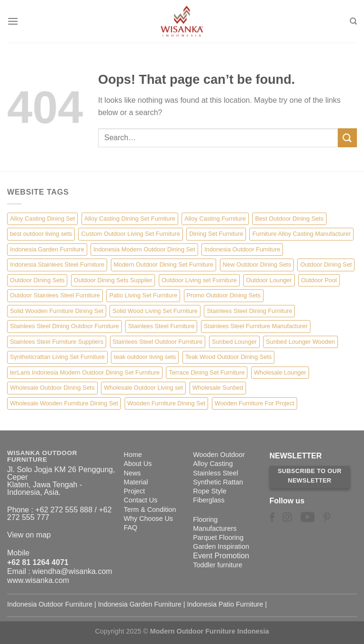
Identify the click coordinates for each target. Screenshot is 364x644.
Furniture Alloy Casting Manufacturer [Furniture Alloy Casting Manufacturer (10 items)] (301, 234)
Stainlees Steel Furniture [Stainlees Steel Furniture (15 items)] (161, 326)
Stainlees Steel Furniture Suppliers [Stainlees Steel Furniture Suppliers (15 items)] (57, 342)
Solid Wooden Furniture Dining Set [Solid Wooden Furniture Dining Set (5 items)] (57, 311)
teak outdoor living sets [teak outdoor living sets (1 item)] (145, 357)
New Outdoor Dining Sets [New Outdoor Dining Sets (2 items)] (257, 264)
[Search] (353, 21)
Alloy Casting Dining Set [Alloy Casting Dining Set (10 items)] (42, 219)
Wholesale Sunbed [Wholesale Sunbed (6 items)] (218, 388)
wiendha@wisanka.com (72, 571)
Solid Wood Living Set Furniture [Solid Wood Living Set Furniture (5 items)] (155, 311)
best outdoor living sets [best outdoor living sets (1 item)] (41, 234)
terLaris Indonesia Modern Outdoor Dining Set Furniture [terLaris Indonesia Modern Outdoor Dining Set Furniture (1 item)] (85, 372)
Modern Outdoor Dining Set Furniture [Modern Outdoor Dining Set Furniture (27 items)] (164, 264)
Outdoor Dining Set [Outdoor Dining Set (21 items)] (326, 264)
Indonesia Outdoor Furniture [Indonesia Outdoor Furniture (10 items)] (242, 249)
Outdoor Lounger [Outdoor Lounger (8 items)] (269, 280)
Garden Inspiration (221, 546)
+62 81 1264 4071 (38, 562)
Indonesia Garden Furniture (140, 604)
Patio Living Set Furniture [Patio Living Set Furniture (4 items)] (143, 295)
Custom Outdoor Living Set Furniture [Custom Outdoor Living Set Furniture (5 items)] (130, 234)
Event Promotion (221, 556)
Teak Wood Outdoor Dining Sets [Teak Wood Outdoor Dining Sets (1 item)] (229, 357)
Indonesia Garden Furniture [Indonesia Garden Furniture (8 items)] (47, 249)
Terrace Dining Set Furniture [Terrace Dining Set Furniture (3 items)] (207, 372)
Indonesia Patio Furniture (225, 604)
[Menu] (13, 21)
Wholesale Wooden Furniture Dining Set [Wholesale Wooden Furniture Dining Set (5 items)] (64, 403)
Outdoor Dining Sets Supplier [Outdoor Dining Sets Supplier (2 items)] (113, 280)
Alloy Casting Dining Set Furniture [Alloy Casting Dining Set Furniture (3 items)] (130, 219)
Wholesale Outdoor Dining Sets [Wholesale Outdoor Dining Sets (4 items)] (52, 388)
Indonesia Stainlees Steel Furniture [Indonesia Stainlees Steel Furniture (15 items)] (57, 264)
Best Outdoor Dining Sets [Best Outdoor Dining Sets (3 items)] (289, 219)
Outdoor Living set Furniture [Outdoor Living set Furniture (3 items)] (199, 280)
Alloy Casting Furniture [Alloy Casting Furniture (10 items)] (215, 219)
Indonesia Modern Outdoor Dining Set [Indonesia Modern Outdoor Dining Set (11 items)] (144, 249)
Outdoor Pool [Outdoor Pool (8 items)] (319, 280)
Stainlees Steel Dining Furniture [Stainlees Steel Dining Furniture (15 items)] (249, 311)
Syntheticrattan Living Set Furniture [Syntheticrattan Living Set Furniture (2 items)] (57, 357)
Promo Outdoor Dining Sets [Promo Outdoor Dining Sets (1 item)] (224, 295)
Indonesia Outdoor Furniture (50, 604)
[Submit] (347, 138)
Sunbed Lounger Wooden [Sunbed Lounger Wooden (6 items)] (300, 342)
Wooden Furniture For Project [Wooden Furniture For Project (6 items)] (255, 403)
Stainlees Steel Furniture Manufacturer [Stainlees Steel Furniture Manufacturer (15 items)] (256, 326)
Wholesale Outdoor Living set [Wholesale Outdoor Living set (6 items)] (143, 388)
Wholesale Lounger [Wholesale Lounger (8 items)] (280, 372)
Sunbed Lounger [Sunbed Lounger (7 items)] (234, 342)
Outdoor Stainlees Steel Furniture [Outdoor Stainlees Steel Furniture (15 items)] (55, 295)
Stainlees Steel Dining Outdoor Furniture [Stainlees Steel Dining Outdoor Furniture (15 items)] (64, 326)
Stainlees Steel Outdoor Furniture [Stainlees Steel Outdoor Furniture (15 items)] (158, 342)
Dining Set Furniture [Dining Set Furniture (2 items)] (216, 234)
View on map (29, 535)
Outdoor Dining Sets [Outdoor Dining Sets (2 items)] (37, 280)
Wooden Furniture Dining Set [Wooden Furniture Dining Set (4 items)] (167, 403)
